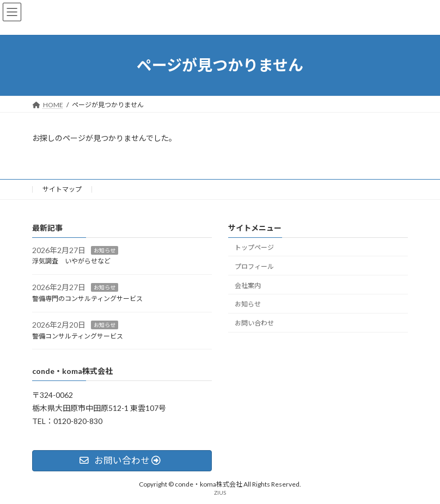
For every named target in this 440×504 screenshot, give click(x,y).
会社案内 (248, 285)
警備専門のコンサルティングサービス (87, 299)
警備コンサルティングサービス (78, 336)
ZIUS (220, 493)
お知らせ (105, 250)
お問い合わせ (254, 323)
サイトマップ (62, 189)
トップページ (254, 247)
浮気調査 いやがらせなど (71, 261)
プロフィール (254, 266)
